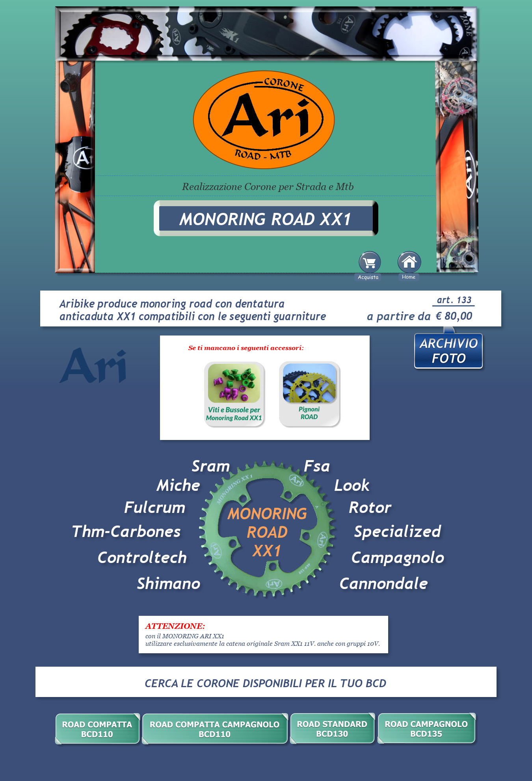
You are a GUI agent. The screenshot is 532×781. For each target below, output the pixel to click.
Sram (211, 466)
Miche (178, 485)
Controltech (144, 557)
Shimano (168, 583)
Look (352, 485)
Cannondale (384, 583)
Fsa (317, 466)
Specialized (397, 531)
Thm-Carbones (126, 531)
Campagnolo (398, 557)
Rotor (370, 507)
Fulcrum (155, 507)
